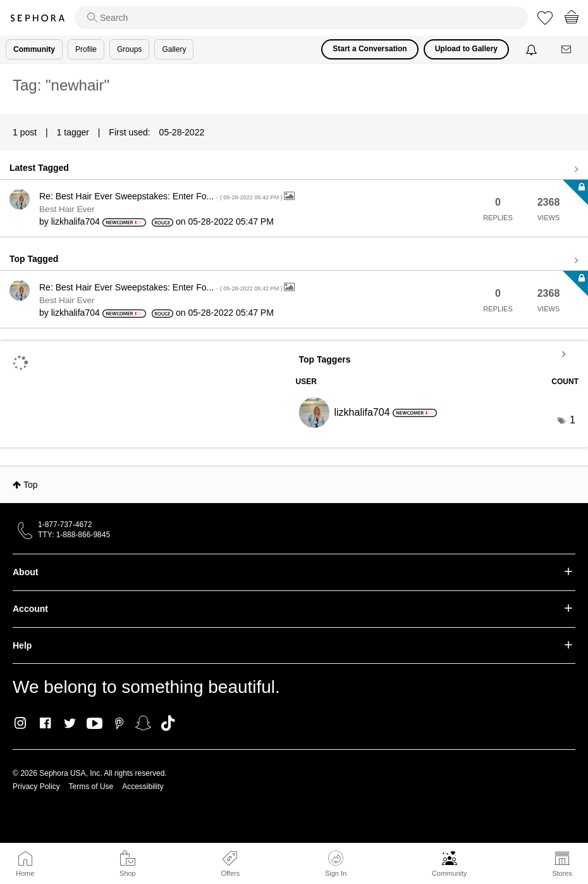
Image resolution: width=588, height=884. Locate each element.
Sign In (336, 864)
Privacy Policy (36, 787)
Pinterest (119, 723)
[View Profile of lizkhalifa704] (76, 221)
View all (294, 170)
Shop (128, 873)
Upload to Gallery (466, 49)
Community (450, 873)
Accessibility (143, 787)
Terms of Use (91, 787)
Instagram (21, 723)
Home (25, 873)
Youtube (95, 724)
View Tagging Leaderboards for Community (438, 354)
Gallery (174, 49)
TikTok (168, 723)
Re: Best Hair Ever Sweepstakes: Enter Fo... (162, 196)
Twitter (70, 723)
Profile (86, 49)
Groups (129, 49)
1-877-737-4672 (65, 525)
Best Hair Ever (67, 209)
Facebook (45, 723)
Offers (230, 873)
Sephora (37, 18)
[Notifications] (533, 49)
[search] (301, 18)
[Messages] (567, 50)
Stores (562, 873)
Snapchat (143, 723)
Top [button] (31, 485)
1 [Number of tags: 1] (573, 420)
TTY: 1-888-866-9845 (74, 535)
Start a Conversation (370, 49)
